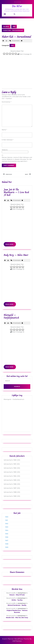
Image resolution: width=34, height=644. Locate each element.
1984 (7, 530)
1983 (7, 527)
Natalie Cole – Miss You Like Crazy (17, 618)
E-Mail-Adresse (8, 140)
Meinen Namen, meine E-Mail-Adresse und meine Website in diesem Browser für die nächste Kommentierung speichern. (17, 159)
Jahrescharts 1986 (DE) (12, 484)
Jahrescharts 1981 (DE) (12, 464)
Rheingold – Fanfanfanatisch (11, 316)
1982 (14, 26)
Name (4, 130)
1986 (7, 537)
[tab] (5, 14)
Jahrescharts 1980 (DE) (12, 460)
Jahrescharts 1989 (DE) (12, 496)
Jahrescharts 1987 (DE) (12, 488)
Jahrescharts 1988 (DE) (12, 492)
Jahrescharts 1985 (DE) (12, 480)
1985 (7, 534)
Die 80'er (17, 6)
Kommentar (7, 102)
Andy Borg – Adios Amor (16, 255)
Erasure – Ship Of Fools (17, 595)
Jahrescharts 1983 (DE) (12, 472)
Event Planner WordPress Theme (16, 639)
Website (5, 150)
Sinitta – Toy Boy (17, 600)
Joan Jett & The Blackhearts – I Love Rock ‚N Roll (16, 192)
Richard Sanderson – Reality (17, 605)
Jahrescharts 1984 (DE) (12, 476)
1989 (7, 547)
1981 (7, 520)
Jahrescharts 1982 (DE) (12, 468)
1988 (7, 544)
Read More (11, 245)
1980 (7, 517)
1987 (7, 540)
